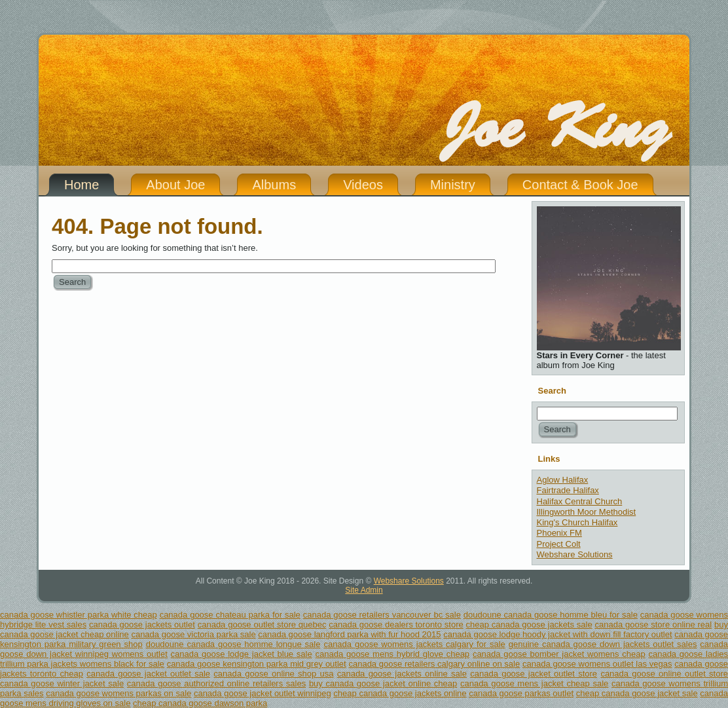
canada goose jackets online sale (402, 674)
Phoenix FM (559, 533)
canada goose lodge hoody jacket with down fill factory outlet (557, 634)
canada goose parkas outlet (521, 693)
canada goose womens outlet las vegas (597, 664)
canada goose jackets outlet (142, 624)
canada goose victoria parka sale (193, 634)
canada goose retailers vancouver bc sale (382, 615)
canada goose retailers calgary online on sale (434, 664)
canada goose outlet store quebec (262, 624)
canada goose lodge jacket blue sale (242, 654)
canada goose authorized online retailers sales (216, 683)
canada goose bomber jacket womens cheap (559, 654)
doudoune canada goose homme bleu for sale (551, 615)
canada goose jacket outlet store (534, 674)
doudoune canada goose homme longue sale (233, 644)
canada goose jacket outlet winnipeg (263, 693)
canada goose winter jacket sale (62, 683)
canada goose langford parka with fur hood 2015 (349, 634)
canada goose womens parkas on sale (118, 693)
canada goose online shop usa (273, 674)
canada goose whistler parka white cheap (79, 615)
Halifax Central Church (580, 501)
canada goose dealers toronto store (396, 624)
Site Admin (364, 590)
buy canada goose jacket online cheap (383, 683)
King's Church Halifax (577, 522)
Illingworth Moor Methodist (587, 512)
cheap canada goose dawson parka (200, 703)
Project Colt (559, 544)
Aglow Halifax (563, 480)
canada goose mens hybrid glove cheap (393, 654)
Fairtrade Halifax (568, 490)
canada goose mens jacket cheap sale (534, 683)
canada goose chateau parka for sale (230, 615)
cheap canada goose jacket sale (637, 693)
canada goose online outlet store (664, 674)
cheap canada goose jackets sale (529, 624)
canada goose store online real (654, 624)
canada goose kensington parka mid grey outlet (257, 664)
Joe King (555, 128)
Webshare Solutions (575, 554)
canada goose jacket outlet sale (148, 674)
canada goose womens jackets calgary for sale (414, 644)
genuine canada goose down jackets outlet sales (603, 644)
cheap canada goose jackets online (400, 693)
